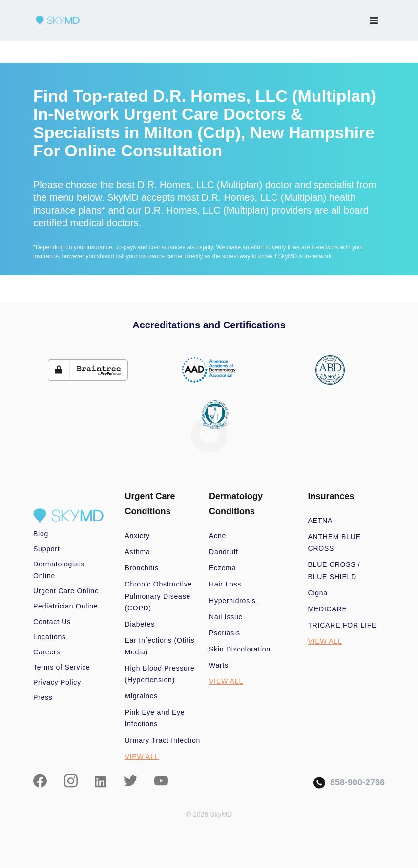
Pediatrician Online (65, 606)
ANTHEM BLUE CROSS (334, 542)
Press (43, 697)
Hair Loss (225, 584)
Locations (50, 637)
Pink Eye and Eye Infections (155, 718)
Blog (41, 534)
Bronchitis (142, 568)
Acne (218, 536)
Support (46, 549)
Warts (219, 665)
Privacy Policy (57, 682)
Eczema (222, 568)
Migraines (142, 696)
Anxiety (137, 536)
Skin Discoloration (240, 649)
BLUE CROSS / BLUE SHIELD (334, 570)
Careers (47, 652)
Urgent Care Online (66, 591)
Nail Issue (226, 617)
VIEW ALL (142, 757)
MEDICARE (328, 609)
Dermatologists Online (59, 570)
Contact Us (52, 622)
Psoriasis (225, 633)
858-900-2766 (349, 783)
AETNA (321, 521)
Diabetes (140, 624)
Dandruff (224, 552)
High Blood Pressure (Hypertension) (160, 674)
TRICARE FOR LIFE (343, 625)
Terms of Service (62, 667)
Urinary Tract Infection (163, 740)
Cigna (318, 593)
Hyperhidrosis (232, 601)
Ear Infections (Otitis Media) (160, 646)
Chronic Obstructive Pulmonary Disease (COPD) (159, 596)
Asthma (138, 552)
